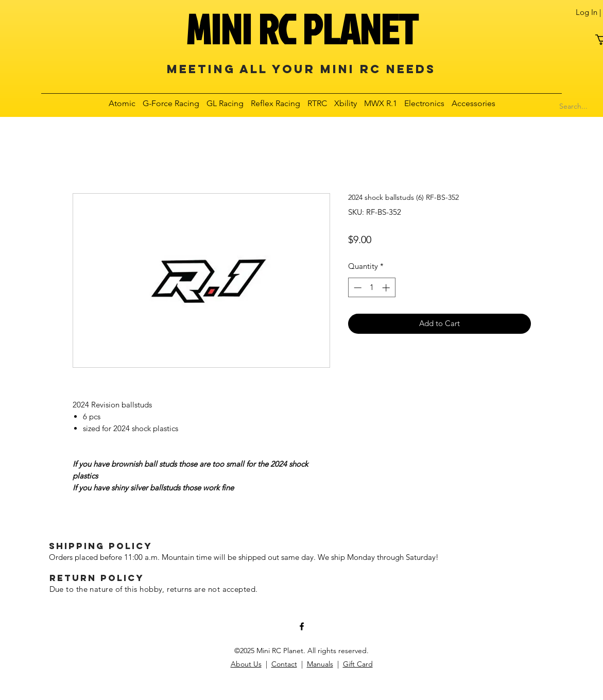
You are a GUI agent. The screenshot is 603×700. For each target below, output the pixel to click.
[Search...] (574, 107)
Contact (284, 664)
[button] (123, 103)
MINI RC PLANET (302, 29)
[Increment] (387, 288)
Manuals (320, 664)
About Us (246, 664)
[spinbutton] (372, 288)
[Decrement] (357, 288)
